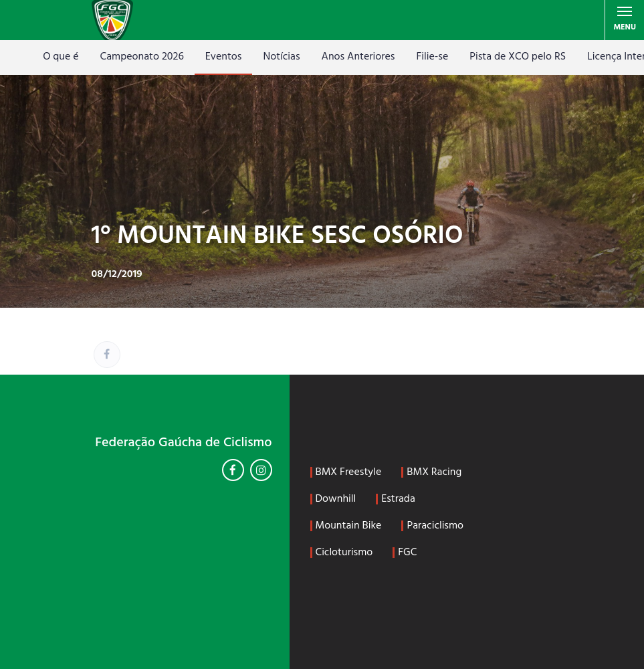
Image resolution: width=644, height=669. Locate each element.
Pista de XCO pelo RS (518, 57)
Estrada (398, 499)
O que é (61, 57)
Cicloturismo (344, 553)
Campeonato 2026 (142, 57)
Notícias (281, 57)
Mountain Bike (349, 526)
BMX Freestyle (349, 472)
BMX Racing (434, 472)
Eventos (224, 57)
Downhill (336, 499)
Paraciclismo (435, 526)
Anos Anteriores (358, 57)
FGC (407, 553)
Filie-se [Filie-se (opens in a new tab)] (432, 57)
